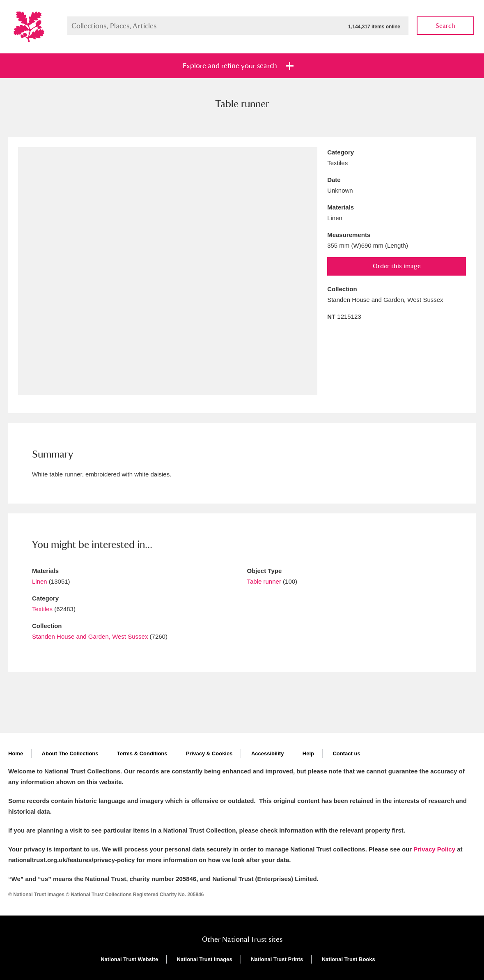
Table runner (264, 581)
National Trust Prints (277, 959)
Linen (40, 581)
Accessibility (268, 753)
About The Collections (70, 753)
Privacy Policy (434, 849)
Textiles (42, 609)
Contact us (346, 753)
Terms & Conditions (142, 753)
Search (445, 26)
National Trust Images (205, 959)
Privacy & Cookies (209, 753)
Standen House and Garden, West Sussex (90, 636)
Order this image (397, 266)
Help (308, 753)
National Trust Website (129, 959)
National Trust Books (349, 959)
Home (16, 753)
